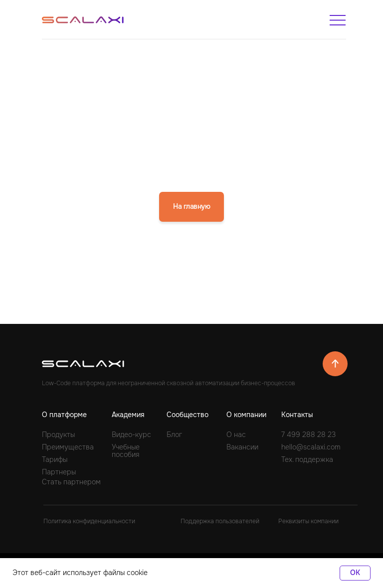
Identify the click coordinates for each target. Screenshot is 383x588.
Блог (174, 435)
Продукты (58, 435)
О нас (236, 435)
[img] (338, 20)
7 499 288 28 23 (308, 435)
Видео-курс (131, 435)
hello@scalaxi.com (311, 447)
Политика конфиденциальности (89, 521)
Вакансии (242, 447)
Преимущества (68, 447)
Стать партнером (71, 482)
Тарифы (55, 459)
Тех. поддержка (307, 459)
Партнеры (59, 472)
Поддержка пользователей (220, 521)
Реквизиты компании (308, 521)
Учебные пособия (126, 451)
